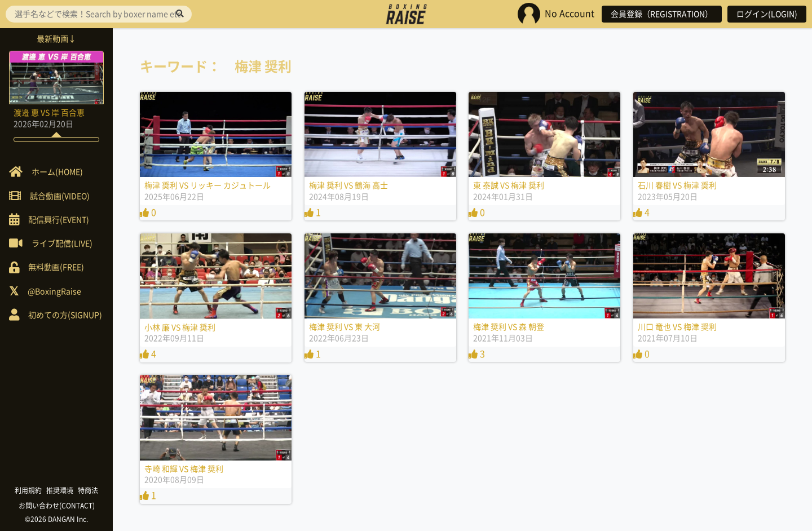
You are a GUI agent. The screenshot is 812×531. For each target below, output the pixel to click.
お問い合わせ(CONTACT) (57, 506)
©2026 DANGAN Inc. (56, 519)
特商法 (88, 490)
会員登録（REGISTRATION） (662, 14)
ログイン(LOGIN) (767, 14)
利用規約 (28, 490)
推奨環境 (60, 490)
